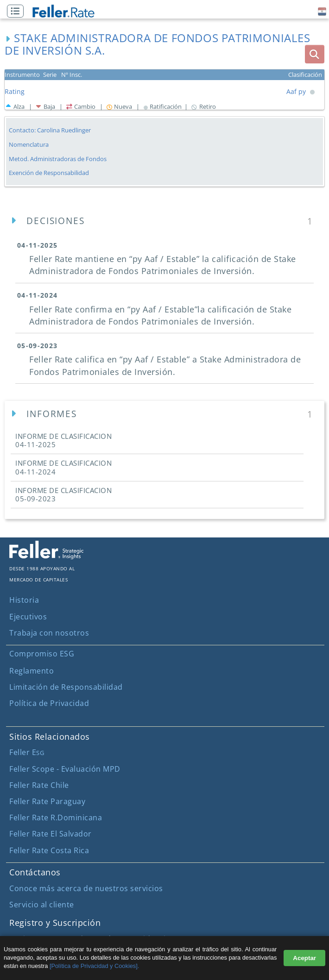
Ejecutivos (28, 617)
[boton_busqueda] (315, 54)
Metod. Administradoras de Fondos (58, 159)
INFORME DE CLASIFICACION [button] (63, 440)
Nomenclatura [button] (29, 145)
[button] (18, 12)
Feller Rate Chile (39, 785)
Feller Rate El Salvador (51, 834)
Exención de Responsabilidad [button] (49, 173)
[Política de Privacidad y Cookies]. (94, 966)
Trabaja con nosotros (49, 633)
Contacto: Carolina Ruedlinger (50, 130)
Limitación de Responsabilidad (66, 687)
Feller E (27, 752)
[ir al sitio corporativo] (46, 556)
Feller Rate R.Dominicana (56, 818)
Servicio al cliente (42, 905)
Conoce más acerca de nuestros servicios (86, 888)
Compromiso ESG (42, 654)
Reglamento (32, 671)
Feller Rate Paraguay (47, 801)
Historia (24, 600)
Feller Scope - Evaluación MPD (65, 769)
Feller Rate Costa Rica (49, 850)
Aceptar (304, 958)
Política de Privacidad (49, 703)
